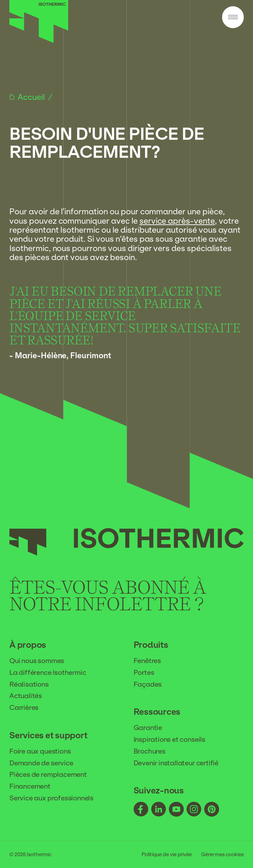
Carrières (24, 707)
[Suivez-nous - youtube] (176, 810)
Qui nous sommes (37, 661)
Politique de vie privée (167, 854)
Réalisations (29, 684)
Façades (148, 684)
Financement (30, 786)
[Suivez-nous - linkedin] (159, 810)
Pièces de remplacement (48, 774)
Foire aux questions (40, 751)
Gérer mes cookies (222, 854)
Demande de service (41, 763)
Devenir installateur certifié (176, 763)
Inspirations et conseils (169, 739)
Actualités (26, 696)
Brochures (150, 751)
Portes (144, 672)
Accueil (32, 97)
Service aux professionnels (51, 798)
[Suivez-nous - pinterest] (212, 810)
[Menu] (233, 18)
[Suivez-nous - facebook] (141, 810)
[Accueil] (39, 41)
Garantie (148, 728)
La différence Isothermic (48, 672)
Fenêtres (147, 661)
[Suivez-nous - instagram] (194, 810)
